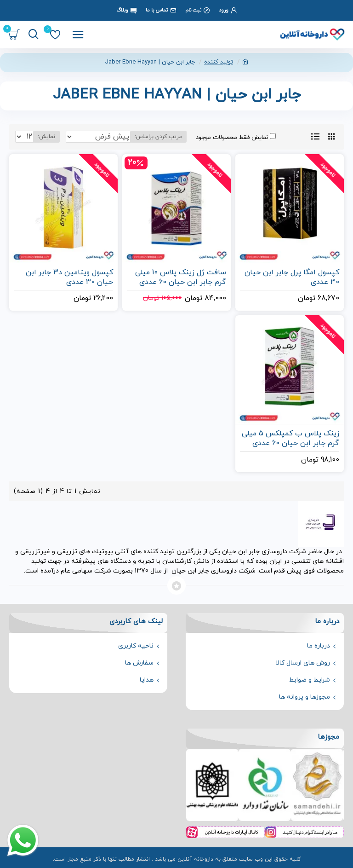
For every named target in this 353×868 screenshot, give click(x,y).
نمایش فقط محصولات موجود (236, 137)
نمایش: (46, 137)
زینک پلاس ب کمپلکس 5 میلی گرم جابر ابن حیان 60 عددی (290, 439)
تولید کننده (219, 62)
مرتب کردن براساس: (158, 137)
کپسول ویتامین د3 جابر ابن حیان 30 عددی (69, 278)
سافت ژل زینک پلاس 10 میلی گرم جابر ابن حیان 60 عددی (181, 278)
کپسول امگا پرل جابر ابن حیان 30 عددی (292, 278)
